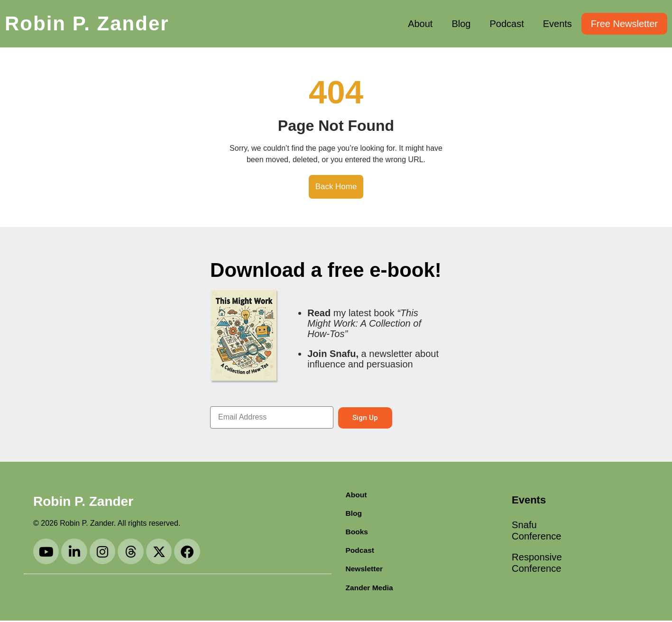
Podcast (506, 24)
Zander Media (370, 589)
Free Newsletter (624, 24)
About (420, 24)
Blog (461, 24)
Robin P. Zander (87, 23)
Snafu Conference (537, 532)
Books (357, 532)
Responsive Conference (537, 569)
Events (557, 24)
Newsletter (365, 570)
